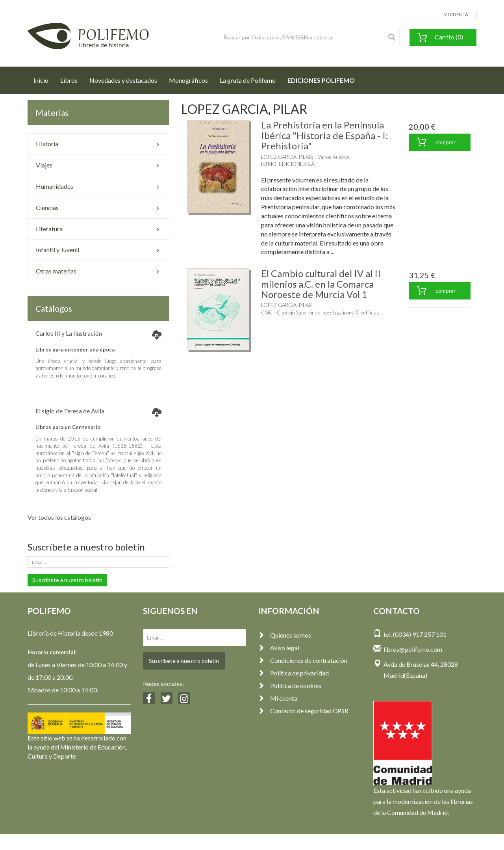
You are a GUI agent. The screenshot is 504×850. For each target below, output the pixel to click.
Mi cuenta (278, 698)
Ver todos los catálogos (59, 517)
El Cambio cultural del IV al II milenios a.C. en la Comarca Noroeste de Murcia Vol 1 (321, 284)
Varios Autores (334, 157)
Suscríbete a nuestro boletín (67, 580)
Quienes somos (284, 635)
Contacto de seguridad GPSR (303, 711)
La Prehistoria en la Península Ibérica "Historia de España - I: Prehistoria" (325, 135)
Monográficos (188, 80)
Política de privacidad (293, 673)
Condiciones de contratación (303, 660)
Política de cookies (290, 685)
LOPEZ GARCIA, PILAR (286, 157)
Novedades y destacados (123, 80)
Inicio (44, 78)
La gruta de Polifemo (248, 80)
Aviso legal (279, 648)
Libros (69, 80)
